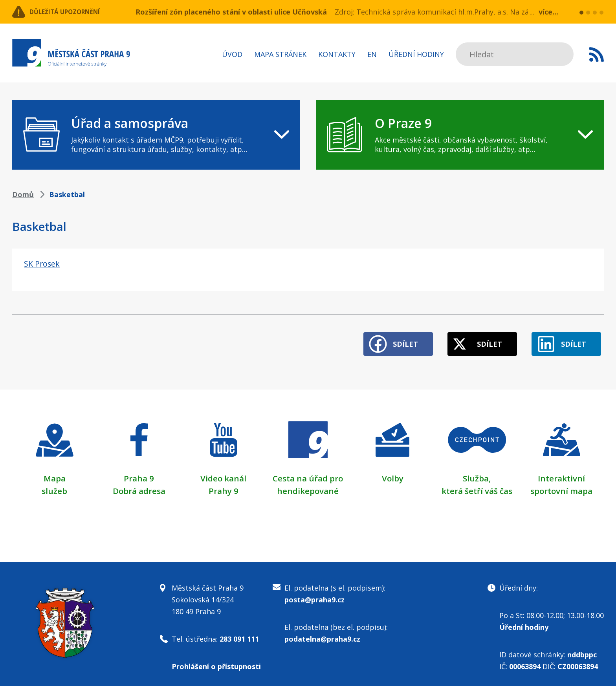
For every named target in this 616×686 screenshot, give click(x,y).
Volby (393, 472)
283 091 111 (239, 633)
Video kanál (223, 472)
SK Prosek (44, 263)
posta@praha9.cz (314, 594)
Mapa (55, 472)
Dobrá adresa (139, 485)
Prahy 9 (224, 485)
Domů (23, 194)
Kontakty (337, 54)
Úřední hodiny (416, 54)
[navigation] (156, 135)
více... (548, 12)
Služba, (477, 472)
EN (372, 54)
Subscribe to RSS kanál (597, 54)
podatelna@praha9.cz (322, 633)
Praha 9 (139, 472)
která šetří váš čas (477, 485)
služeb (54, 485)
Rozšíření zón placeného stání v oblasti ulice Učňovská (231, 12)
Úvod (232, 54)
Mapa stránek (280, 54)
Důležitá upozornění (76, 12)
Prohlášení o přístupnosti (216, 660)
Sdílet (387, 338)
